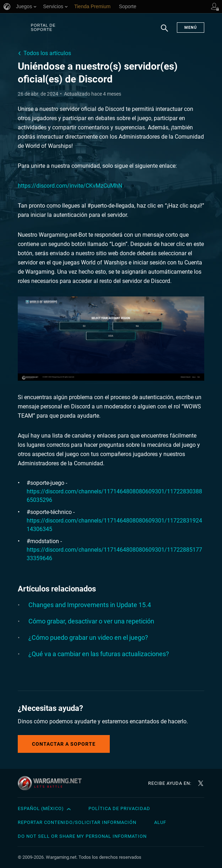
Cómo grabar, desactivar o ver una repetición (91, 621)
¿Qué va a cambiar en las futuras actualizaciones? (99, 654)
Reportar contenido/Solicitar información (77, 822)
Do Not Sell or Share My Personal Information (82, 836)
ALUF (160, 822)
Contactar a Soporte (64, 744)
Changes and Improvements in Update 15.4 (90, 605)
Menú (191, 28)
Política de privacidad (119, 808)
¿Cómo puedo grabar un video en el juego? (88, 637)
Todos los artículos (47, 53)
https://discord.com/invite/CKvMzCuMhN (70, 186)
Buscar (164, 32)
